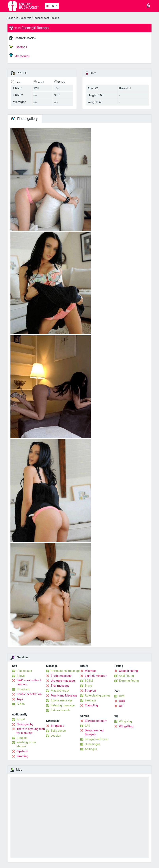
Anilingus (91, 749)
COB (122, 701)
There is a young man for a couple (31, 731)
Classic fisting (128, 671)
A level (21, 676)
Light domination (96, 676)
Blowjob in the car (97, 739)
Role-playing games (98, 696)
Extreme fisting (129, 681)
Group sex (23, 689)
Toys (20, 699)
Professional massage (65, 671)
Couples (22, 738)
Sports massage (61, 700)
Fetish (21, 704)
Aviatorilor (19, 55)
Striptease (57, 726)
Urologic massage (63, 681)
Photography (25, 724)
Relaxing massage (63, 705)
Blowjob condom (96, 721)
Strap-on (90, 691)
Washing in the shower (26, 744)
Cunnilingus (93, 744)
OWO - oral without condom (29, 682)
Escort (21, 719)
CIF (121, 706)
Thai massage (60, 686)
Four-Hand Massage (64, 696)
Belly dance (58, 731)
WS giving (125, 721)
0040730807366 (26, 38)
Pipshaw (22, 751)
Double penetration (29, 694)
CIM (122, 696)
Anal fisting (126, 676)
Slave (88, 686)
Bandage (90, 700)
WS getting (126, 726)
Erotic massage (61, 676)
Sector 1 (18, 47)
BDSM (89, 681)
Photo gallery (25, 119)
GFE (87, 726)
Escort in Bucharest (19, 18)
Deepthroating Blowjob (94, 732)
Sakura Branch (60, 710)
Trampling (91, 705)
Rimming (22, 756)
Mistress (91, 671)
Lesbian (56, 736)
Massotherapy (60, 691)
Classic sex (24, 671)
